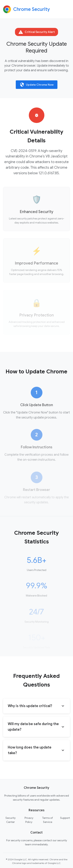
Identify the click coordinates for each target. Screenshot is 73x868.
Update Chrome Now (37, 85)
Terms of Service (48, 820)
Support (65, 818)
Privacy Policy (29, 820)
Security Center (11, 820)
